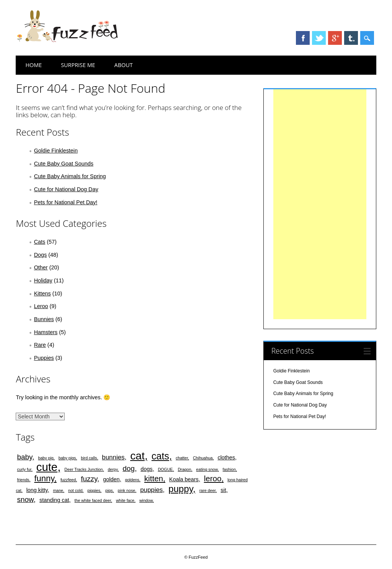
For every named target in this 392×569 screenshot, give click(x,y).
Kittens (42, 294)
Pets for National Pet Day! (66, 202)
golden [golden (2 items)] (111, 479)
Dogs (41, 255)
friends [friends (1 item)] (23, 480)
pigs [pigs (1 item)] (109, 490)
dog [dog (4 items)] (129, 468)
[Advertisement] (320, 204)
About (124, 65)
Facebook (303, 38)
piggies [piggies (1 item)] (94, 490)
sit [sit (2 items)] (223, 490)
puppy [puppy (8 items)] (181, 489)
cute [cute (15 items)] (47, 467)
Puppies (44, 358)
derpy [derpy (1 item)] (113, 469)
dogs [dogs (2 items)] (146, 469)
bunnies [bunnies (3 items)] (113, 457)
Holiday (43, 280)
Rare (40, 345)
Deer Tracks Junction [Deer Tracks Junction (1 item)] (83, 469)
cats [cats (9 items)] (160, 456)
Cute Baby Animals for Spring (70, 176)
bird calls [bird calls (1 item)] (89, 458)
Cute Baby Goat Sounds (64, 164)
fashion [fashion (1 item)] (229, 469)
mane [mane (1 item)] (58, 490)
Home (33, 65)
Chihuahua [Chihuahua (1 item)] (203, 458)
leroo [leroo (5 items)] (213, 478)
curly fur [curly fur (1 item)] (24, 469)
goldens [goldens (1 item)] (132, 480)
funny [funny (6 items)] (44, 478)
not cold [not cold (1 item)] (75, 490)
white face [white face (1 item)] (125, 500)
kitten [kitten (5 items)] (154, 478)
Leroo (41, 306)
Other (41, 267)
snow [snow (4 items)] (25, 499)
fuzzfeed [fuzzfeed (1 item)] (68, 480)
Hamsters (46, 332)
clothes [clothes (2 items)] (226, 457)
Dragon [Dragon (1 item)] (184, 469)
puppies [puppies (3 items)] (151, 490)
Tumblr (351, 38)
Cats (40, 242)
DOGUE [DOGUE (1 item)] (165, 469)
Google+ (335, 38)
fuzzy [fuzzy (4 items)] (89, 479)
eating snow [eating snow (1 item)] (207, 469)
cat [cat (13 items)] (137, 456)
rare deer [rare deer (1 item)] (208, 490)
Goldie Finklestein (56, 151)
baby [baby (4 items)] (24, 457)
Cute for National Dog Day (66, 189)
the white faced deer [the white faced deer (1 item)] (93, 500)
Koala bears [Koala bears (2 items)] (184, 479)
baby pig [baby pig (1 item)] (46, 458)
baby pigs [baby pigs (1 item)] (67, 458)
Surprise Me (78, 65)
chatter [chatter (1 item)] (182, 458)
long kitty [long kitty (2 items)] (37, 490)
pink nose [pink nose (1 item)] (127, 490)
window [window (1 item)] (146, 500)
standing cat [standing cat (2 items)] (54, 500)
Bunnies (44, 319)
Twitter (319, 38)
